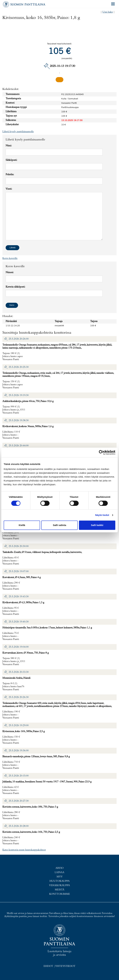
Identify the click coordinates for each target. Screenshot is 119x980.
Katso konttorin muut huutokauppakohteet (24, 850)
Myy (60, 877)
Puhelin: (10, 175)
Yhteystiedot (65, 966)
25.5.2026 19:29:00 (19, 726)
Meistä (60, 890)
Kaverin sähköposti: (15, 287)
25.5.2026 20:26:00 (19, 339)
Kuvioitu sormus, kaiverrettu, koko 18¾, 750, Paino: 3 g (30, 807)
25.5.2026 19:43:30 (19, 597)
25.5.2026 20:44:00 (19, 446)
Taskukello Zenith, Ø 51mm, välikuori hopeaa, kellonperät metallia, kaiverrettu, (42, 552)
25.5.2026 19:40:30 (19, 622)
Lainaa (59, 872)
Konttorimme (60, 894)
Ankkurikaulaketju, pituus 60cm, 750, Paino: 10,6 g (28, 401)
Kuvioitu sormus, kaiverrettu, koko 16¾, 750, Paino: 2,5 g (31, 832)
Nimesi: (10, 272)
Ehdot (48, 966)
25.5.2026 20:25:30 (19, 367)
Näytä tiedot (102, 515)
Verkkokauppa (59, 885)
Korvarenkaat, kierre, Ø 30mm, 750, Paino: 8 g (26, 653)
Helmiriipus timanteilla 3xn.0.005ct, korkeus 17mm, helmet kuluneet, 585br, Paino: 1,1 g (47, 628)
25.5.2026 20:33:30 (19, 672)
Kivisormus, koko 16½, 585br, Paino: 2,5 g (24, 731)
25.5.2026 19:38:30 (19, 421)
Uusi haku (108, 12)
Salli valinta (60, 525)
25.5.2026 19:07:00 (19, 571)
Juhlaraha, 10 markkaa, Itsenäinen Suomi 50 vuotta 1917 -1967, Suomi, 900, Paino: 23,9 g (47, 782)
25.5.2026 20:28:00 (19, 826)
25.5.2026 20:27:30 (19, 801)
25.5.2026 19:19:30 (19, 395)
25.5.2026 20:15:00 (19, 776)
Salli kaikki (97, 525)
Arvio (59, 868)
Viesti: (9, 189)
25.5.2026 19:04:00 (19, 647)
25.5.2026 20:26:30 (19, 697)
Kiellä (22, 525)
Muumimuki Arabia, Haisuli (16, 678)
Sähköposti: (11, 160)
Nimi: (9, 146)
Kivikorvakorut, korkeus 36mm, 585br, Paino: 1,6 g (28, 426)
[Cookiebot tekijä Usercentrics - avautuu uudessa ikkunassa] (101, 452)
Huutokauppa (60, 881)
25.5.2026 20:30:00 (19, 546)
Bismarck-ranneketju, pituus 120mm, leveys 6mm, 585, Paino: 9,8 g (36, 757)
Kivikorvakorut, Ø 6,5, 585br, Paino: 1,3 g (23, 603)
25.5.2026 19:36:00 (19, 751)
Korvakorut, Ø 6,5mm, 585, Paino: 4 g (22, 577)
